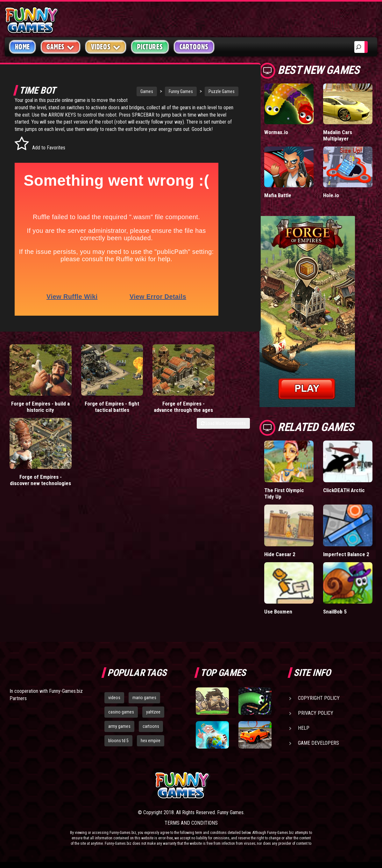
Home (22, 47)
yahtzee (153, 712)
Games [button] (60, 47)
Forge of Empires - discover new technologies (219, 409)
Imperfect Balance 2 (346, 554)
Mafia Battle (278, 195)
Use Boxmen (278, 612)
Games (136, 91)
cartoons (151, 726)
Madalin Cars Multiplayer (338, 135)
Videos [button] (106, 47)
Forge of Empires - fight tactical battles (97, 405)
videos (114, 698)
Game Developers (318, 743)
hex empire (151, 741)
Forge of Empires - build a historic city (35, 405)
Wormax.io (276, 132)
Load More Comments (223, 428)
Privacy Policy (316, 713)
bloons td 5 (118, 741)
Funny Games (170, 91)
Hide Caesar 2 (280, 554)
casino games (121, 712)
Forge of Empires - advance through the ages (158, 409)
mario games (144, 698)
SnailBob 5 (335, 612)
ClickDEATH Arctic (344, 490)
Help (304, 728)
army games (119, 726)
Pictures (150, 47)
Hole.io (331, 195)
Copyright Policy (319, 698)
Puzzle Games (211, 91)
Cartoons (194, 47)
